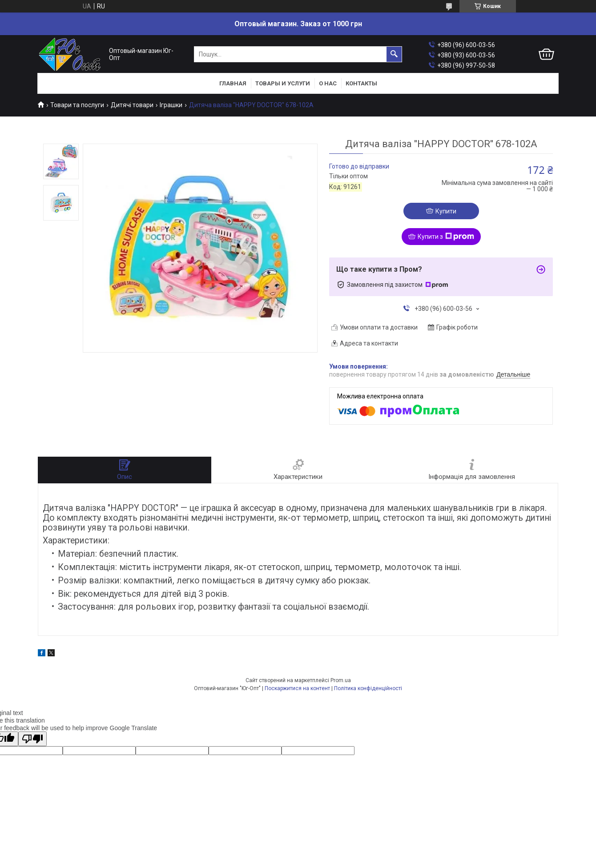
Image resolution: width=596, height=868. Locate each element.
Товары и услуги (283, 83)
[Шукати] (394, 54)
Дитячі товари (132, 105)
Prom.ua (341, 680)
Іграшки (171, 105)
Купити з (446, 237)
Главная (233, 83)
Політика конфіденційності (368, 688)
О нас (328, 83)
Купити (446, 211)
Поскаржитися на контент (297, 688)
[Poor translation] (32, 739)
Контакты (361, 83)
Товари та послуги (77, 105)
